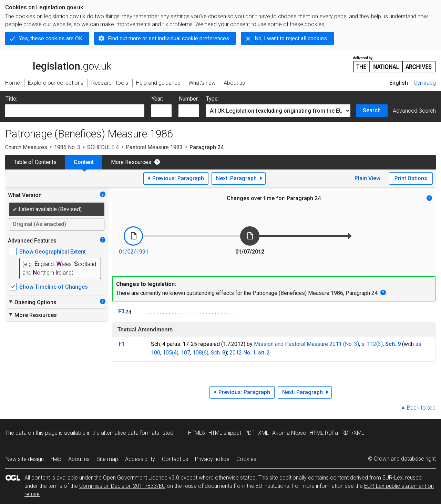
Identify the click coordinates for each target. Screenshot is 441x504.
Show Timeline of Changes (54, 287)
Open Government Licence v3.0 (141, 478)
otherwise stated (235, 478)
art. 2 (264, 353)
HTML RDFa (324, 433)
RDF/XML (353, 433)
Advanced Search (414, 111)
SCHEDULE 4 (103, 147)
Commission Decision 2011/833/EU (122, 486)
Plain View (367, 178)
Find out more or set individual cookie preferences (168, 38)
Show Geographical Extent (53, 252)
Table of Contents (35, 162)
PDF (250, 433)
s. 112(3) (372, 344)
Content (84, 162)
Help (56, 459)
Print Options (411, 178)
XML (263, 433)
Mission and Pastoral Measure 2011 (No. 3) (306, 344)
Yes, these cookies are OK (51, 38)
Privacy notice (212, 459)
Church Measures (26, 147)
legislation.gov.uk (58, 64)
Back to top (421, 408)
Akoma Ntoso (289, 433)
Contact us (175, 459)
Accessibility (140, 459)
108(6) (201, 353)
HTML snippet (225, 433)
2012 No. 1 (243, 353)
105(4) (171, 353)
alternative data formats (130, 433)
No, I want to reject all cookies (291, 38)
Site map (107, 459)
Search (372, 110)
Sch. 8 (218, 353)
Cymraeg (425, 83)
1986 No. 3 (67, 147)
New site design (25, 459)
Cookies (246, 459)
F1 (121, 311)
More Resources (131, 162)
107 (186, 353)
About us (79, 459)
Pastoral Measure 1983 (154, 147)
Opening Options (32, 302)
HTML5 (197, 433)
